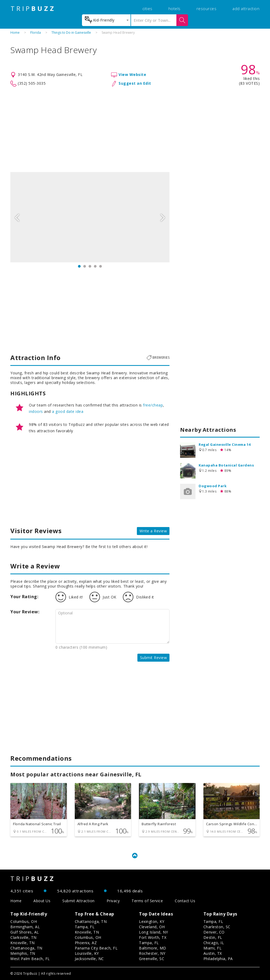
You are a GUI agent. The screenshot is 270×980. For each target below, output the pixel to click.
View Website (132, 74)
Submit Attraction (79, 901)
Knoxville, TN (23, 943)
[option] (90, 217)
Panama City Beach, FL (96, 948)
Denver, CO (214, 932)
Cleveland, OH (152, 927)
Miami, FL (213, 948)
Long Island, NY (154, 932)
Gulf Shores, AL (25, 932)
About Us (42, 901)
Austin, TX (213, 953)
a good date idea (68, 411)
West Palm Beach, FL (30, 959)
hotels (175, 8)
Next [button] (163, 217)
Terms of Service (147, 901)
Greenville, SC (152, 959)
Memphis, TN (23, 953)
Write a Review (153, 531)
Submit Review (154, 658)
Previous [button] (17, 217)
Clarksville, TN (23, 937)
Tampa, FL (85, 927)
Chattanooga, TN (26, 948)
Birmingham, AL (25, 927)
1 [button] (79, 266)
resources (207, 8)
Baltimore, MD (153, 948)
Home (15, 33)
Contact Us (185, 901)
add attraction (246, 8)
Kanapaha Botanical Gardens (226, 465)
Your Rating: (24, 597)
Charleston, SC (217, 927)
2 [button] (85, 266)
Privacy (113, 901)
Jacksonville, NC (89, 959)
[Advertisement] (135, 130)
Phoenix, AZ (86, 943)
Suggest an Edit (135, 83)
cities (147, 8)
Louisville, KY (87, 953)
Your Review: (25, 612)
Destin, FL (213, 937)
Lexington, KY (152, 921)
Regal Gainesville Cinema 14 (225, 444)
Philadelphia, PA (218, 959)
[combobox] (106, 20)
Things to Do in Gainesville (71, 33)
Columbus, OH (24, 921)
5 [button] (101, 266)
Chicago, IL (214, 943)
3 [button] (90, 266)
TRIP (33, 8)
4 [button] (95, 266)
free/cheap (153, 405)
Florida (36, 33)
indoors (36, 411)
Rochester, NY (152, 953)
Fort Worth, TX (153, 937)
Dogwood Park (213, 486)
